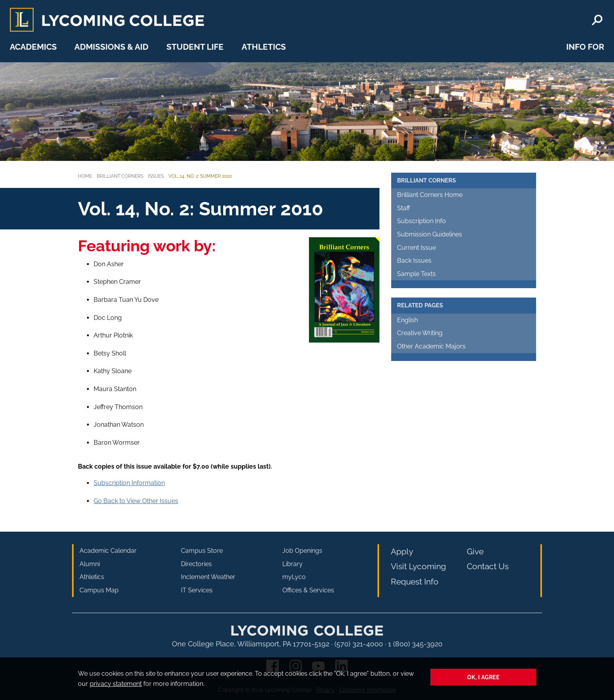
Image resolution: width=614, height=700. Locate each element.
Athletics (264, 47)
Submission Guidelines (430, 234)
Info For (585, 47)
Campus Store (202, 551)
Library (293, 564)
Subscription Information (129, 483)
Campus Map (99, 590)
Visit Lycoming (418, 566)
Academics (33, 47)
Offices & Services (308, 590)
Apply (402, 551)
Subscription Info (422, 221)
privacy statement (116, 684)
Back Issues (414, 261)
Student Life (195, 47)
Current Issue (416, 248)
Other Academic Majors (431, 346)
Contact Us (488, 566)
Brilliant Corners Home (430, 195)
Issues (156, 176)
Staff (404, 208)
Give (475, 551)
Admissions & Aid (111, 47)
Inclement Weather (208, 577)
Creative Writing (420, 333)
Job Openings (302, 551)
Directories (196, 564)
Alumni (90, 564)
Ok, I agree (483, 677)
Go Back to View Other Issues (136, 501)
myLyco (294, 577)
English (407, 320)
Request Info (415, 582)
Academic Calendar (108, 551)
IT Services (197, 590)
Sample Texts (416, 274)
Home (85, 176)
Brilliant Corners (120, 176)
